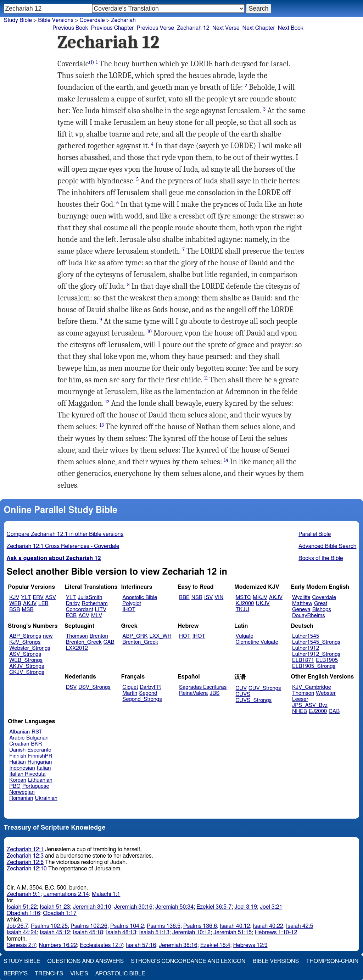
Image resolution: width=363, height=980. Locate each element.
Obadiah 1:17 (60, 913)
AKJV (30, 603)
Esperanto (39, 750)
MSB (27, 610)
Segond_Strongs (142, 699)
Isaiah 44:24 (22, 932)
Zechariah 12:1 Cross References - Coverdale (63, 546)
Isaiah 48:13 (121, 932)
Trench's (49, 974)
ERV (38, 597)
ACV (84, 616)
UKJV (263, 603)
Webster (326, 693)
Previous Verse (155, 28)
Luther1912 (306, 648)
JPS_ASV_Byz (310, 705)
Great (321, 603)
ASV (51, 597)
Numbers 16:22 (58, 945)
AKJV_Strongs (27, 666)
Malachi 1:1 (106, 894)
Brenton (99, 636)
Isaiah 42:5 (300, 926)
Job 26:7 (18, 926)
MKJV (260, 597)
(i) (92, 62)
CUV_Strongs (265, 688)
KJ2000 (245, 603)
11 (206, 378)
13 (102, 425)
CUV (241, 688)
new (48, 636)
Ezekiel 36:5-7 (214, 907)
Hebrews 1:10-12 (276, 932)
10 (149, 331)
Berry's (16, 974)
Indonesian (22, 768)
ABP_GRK (135, 636)
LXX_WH (161, 636)
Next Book (291, 28)
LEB (43, 603)
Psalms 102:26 (89, 926)
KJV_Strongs (25, 642)
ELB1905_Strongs (314, 666)
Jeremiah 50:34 (174, 907)
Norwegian (22, 792)
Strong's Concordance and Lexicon (188, 961)
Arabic (17, 738)
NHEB (300, 711)
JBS (214, 693)
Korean (18, 780)
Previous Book (70, 28)
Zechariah (123, 20)
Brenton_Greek (84, 642)
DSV (71, 687)
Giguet (130, 687)
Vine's (79, 974)
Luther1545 (306, 636)
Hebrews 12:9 (250, 945)
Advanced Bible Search (327, 546)
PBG (15, 786)
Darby (73, 603)
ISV (208, 597)
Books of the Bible (321, 558)
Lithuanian (40, 780)
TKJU (243, 610)
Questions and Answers (85, 961)
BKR (36, 744)
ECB (71, 616)
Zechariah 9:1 (24, 894)
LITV (101, 610)
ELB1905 (327, 660)
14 (226, 460)
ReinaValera (193, 693)
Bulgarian (37, 738)
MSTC (243, 597)
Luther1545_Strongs (316, 642)
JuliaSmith (90, 597)
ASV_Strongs (25, 654)
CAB (109, 642)
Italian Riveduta (27, 774)
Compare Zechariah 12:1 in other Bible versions (65, 534)
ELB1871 (303, 660)
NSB (197, 597)
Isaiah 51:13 (154, 932)
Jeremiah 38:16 (178, 945)
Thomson (77, 636)
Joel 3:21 (271, 907)
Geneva (301, 610)
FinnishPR (40, 756)
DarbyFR (150, 687)
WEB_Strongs (26, 660)
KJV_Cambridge (312, 687)
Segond (148, 693)
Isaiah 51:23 (55, 907)
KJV (14, 597)
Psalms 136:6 (200, 926)
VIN (219, 597)
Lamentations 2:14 (66, 894)
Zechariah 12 (193, 28)
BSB (15, 610)
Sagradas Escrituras (203, 687)
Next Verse (226, 28)
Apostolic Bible (120, 974)
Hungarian (40, 762)
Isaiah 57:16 (141, 945)
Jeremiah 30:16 (133, 907)
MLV (97, 616)
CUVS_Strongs (254, 700)
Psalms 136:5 (164, 926)
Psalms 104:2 (127, 926)
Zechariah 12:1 (25, 849)
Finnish (18, 756)
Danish (17, 750)
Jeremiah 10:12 (191, 932)
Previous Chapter (113, 28)
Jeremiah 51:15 (233, 932)
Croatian (19, 744)
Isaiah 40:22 (268, 926)
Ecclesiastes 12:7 (101, 945)
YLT (26, 597)
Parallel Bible (315, 534)
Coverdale (92, 20)
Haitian (18, 762)
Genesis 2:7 (21, 945)
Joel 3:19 (246, 907)
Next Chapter (259, 28)
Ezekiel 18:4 (215, 945)
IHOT (129, 610)
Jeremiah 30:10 (92, 907)
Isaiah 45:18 (88, 932)
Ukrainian (46, 798)
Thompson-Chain (332, 961)
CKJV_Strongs (27, 672)
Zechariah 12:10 (27, 869)
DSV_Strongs (94, 687)
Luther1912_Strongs (316, 654)
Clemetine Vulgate (257, 642)
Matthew (302, 603)
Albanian (19, 732)
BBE (184, 597)
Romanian (21, 798)
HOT (185, 636)
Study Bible (18, 20)
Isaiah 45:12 (55, 932)
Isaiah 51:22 (22, 907)
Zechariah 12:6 (25, 862)
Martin (130, 693)
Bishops (322, 610)
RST (37, 732)
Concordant (80, 610)
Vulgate (245, 636)
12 (107, 402)
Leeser (300, 699)
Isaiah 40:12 (235, 926)
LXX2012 (77, 648)
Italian (44, 768)
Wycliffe (301, 597)
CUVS (243, 694)
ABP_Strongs (25, 636)
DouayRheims (309, 616)
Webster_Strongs (30, 648)
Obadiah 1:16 (24, 913)
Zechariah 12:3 (25, 856)
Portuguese (36, 786)
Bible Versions (56, 20)
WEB (15, 603)
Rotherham (94, 603)
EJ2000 (318, 711)
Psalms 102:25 (49, 926)
